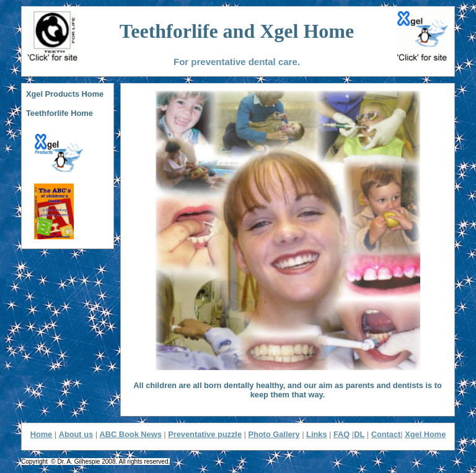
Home (42, 434)
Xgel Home (425, 434)
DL (359, 434)
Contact (386, 434)
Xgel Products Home (65, 94)
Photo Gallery (274, 434)
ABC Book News (131, 434)
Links (316, 434)
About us (76, 434)
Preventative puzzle (205, 434)
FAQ (342, 434)
